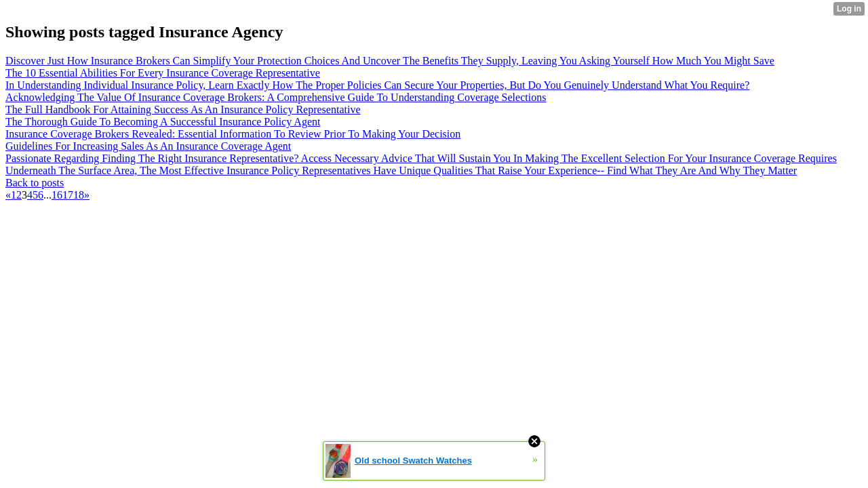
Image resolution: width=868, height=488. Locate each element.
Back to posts (35, 183)
